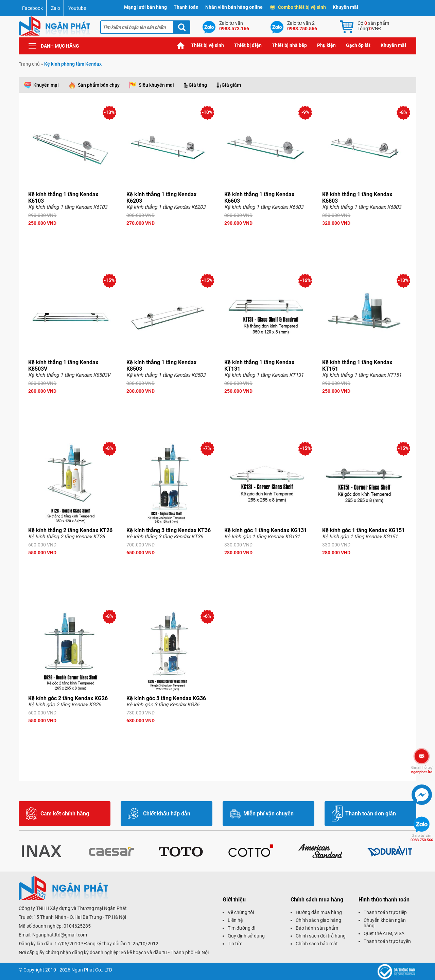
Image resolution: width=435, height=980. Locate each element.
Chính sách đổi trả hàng (321, 936)
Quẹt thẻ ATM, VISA (384, 933)
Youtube (77, 8)
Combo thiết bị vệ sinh (299, 7)
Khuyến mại (46, 85)
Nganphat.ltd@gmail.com (60, 935)
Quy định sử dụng (246, 936)
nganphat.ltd (422, 770)
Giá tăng (198, 85)
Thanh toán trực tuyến (387, 941)
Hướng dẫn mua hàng (319, 912)
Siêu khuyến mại (156, 85)
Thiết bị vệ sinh (207, 45)
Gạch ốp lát (358, 45)
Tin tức (235, 944)
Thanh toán (186, 7)
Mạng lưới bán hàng (145, 7)
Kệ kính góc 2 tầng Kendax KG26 (68, 698)
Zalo (56, 8)
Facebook (32, 8)
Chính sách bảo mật (317, 944)
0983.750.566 (422, 838)
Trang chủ (181, 45)
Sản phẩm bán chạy (99, 85)
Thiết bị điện (248, 45)
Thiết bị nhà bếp (289, 45)
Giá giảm (231, 85)
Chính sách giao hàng (318, 920)
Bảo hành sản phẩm (317, 928)
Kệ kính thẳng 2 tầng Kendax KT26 (70, 530)
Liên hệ (235, 920)
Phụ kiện (326, 45)
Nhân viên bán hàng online (234, 7)
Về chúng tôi (241, 912)
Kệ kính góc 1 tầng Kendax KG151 (363, 530)
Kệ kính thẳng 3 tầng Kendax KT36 (169, 530)
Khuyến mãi (345, 7)
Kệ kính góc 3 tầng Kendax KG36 (166, 698)
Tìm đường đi (241, 928)
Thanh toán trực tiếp (385, 912)
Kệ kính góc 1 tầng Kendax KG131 (266, 530)
